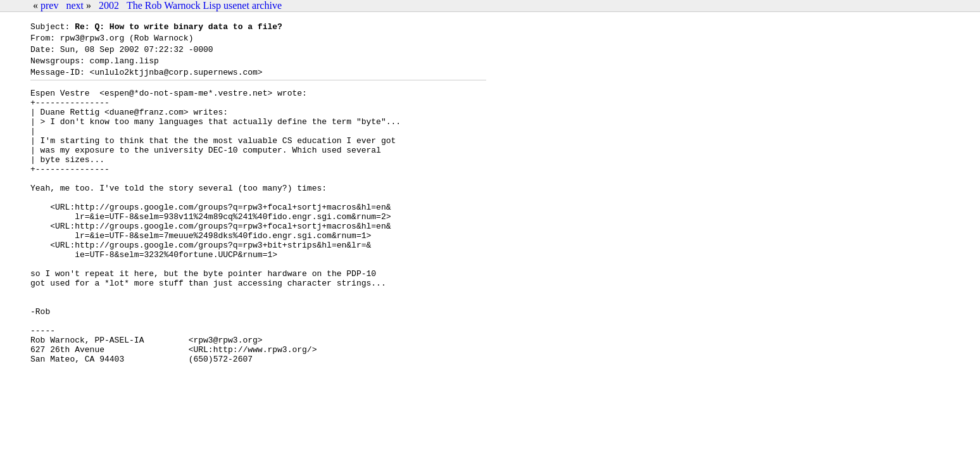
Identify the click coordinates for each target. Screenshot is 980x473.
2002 (109, 5)
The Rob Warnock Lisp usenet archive (204, 5)
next (75, 5)
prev (49, 5)
